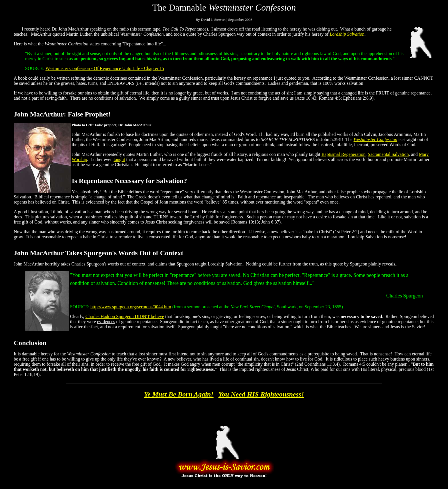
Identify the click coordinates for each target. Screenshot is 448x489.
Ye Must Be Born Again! (179, 394)
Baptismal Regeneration (343, 154)
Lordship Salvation (347, 34)
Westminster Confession (375, 139)
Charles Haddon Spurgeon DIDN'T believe (125, 316)
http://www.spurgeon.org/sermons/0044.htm (131, 307)
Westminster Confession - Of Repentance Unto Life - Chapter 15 (105, 68)
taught (119, 159)
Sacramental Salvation (388, 154)
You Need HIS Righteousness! (261, 394)
